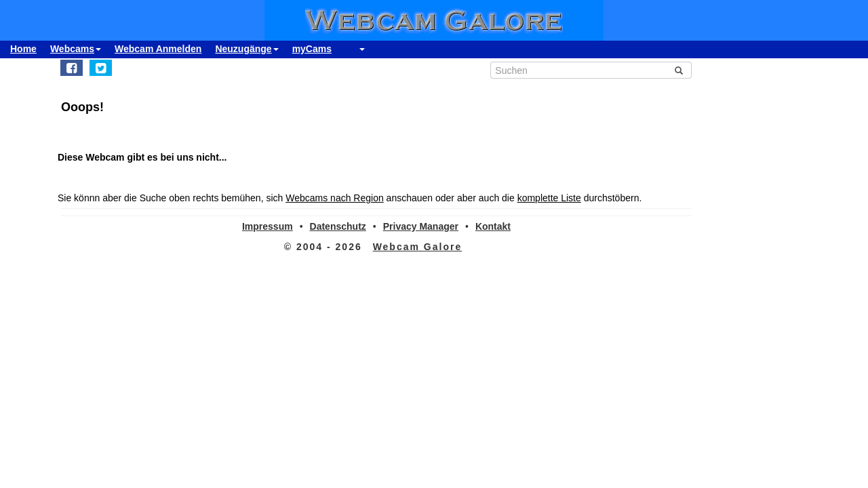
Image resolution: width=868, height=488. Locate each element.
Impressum (268, 226)
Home (23, 49)
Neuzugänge (246, 49)
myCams (312, 49)
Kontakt (493, 226)
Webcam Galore (418, 247)
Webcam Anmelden (158, 49)
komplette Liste (549, 198)
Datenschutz (338, 226)
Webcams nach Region (334, 198)
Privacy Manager (421, 226)
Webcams (76, 49)
